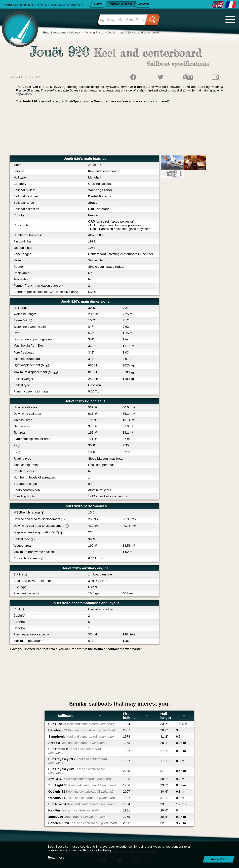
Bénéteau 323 (83, 823)
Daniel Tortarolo (100, 196)
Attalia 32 (80, 779)
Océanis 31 (81, 792)
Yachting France (100, 190)
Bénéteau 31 (82, 730)
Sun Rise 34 (81, 804)
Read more (56, 857)
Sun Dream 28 (75, 751)
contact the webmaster (125, 649)
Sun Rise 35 (81, 724)
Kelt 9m (74, 810)
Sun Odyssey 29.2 (78, 761)
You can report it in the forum (81, 649)
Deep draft (102, 101)
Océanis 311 (82, 798)
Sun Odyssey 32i (77, 771)
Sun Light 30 (82, 785)
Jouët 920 (77, 817)
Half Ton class (99, 209)
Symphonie (81, 736)
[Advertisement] (119, 131)
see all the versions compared (145, 101)
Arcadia (78, 743)
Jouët (92, 203)
